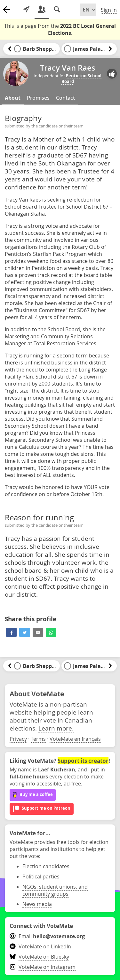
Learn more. (56, 728)
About (13, 98)
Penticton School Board (82, 79)
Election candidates (46, 866)
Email (47, 936)
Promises (38, 98)
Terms (38, 739)
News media (37, 904)
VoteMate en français (75, 739)
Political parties (41, 877)
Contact (65, 98)
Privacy (18, 739)
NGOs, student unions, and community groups (55, 890)
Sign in (109, 10)
